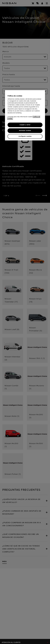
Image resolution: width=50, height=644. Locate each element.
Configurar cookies (25, 136)
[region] (25, 115)
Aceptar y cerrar (25, 125)
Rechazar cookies (25, 131)
